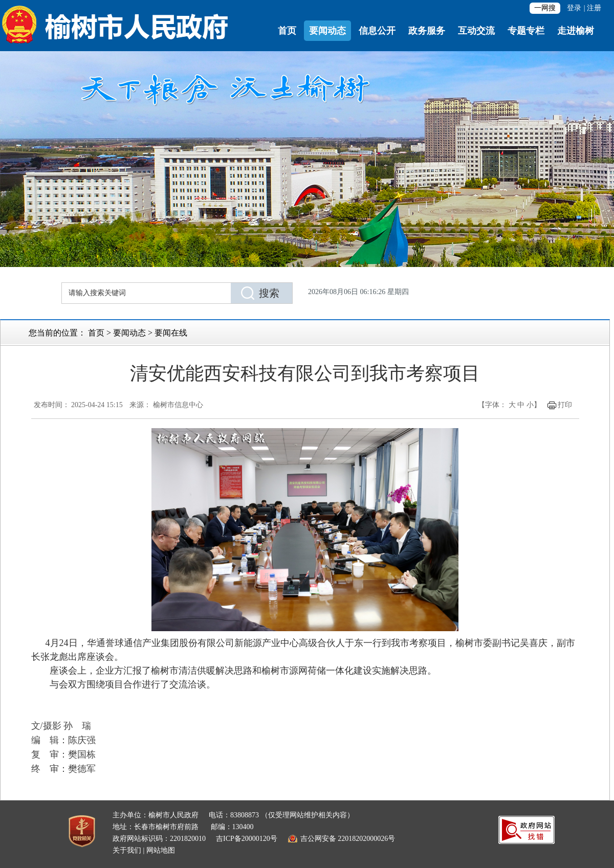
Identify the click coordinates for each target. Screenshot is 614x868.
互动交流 (476, 31)
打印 (565, 405)
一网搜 (545, 8)
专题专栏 (526, 31)
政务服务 (427, 31)
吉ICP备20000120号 (247, 839)
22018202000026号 (366, 839)
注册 (594, 8)
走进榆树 (576, 31)
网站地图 (161, 850)
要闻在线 (171, 333)
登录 (574, 8)
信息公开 (377, 31)
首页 (287, 31)
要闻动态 (327, 31)
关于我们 (127, 850)
